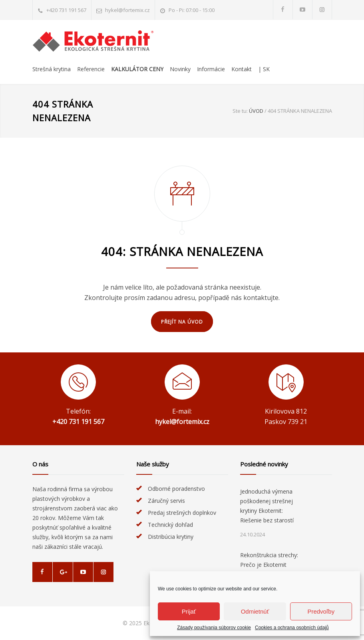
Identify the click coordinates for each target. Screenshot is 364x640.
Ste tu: (240, 111)
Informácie (211, 69)
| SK (264, 69)
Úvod (256, 111)
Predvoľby (321, 611)
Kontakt (242, 69)
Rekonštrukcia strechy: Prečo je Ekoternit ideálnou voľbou (269, 565)
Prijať (189, 611)
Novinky (180, 69)
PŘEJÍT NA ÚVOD (182, 322)
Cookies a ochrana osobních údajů (292, 628)
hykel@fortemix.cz (127, 10)
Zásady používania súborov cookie (214, 628)
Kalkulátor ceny (137, 69)
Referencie (91, 69)
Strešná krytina (52, 69)
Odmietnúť (255, 611)
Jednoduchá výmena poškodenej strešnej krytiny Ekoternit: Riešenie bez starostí (267, 506)
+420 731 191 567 (66, 10)
